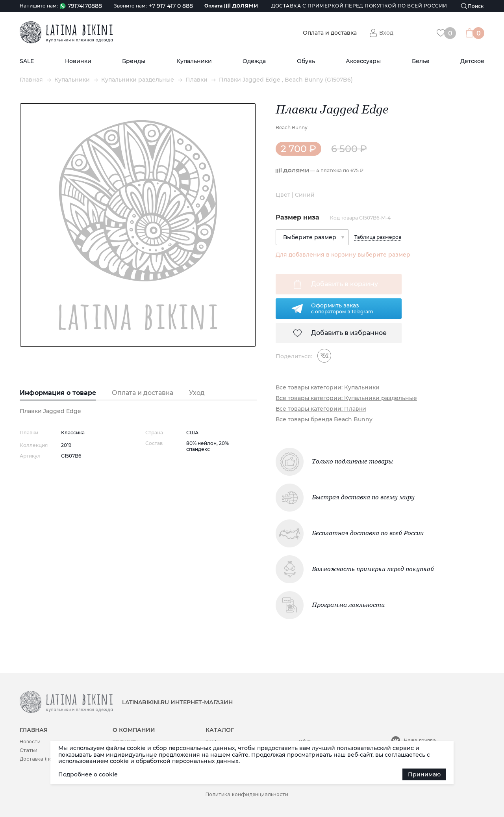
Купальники (194, 61)
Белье (421, 61)
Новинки (78, 61)
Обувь (306, 61)
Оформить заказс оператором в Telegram (342, 308)
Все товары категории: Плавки (321, 409)
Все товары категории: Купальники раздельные (346, 398)
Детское (472, 61)
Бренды (134, 61)
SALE (27, 61)
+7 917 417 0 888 (171, 6)
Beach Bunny (292, 127)
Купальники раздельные (138, 80)
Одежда (254, 61)
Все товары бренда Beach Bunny (324, 420)
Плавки (196, 80)
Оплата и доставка (330, 33)
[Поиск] (472, 6)
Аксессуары (363, 61)
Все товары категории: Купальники (328, 388)
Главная (31, 80)
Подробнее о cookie (88, 774)
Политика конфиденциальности (247, 794)
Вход (386, 33)
